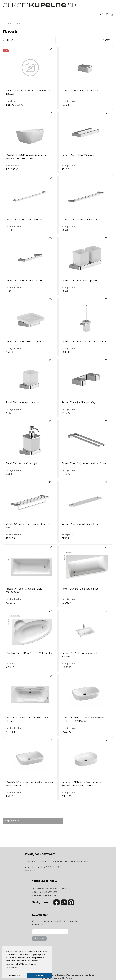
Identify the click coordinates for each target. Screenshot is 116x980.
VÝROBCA (8, 24)
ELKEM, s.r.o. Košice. (54, 975)
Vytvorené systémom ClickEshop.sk (58, 978)
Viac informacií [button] (13, 967)
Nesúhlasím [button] (14, 975)
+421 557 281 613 (45, 888)
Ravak (20, 24)
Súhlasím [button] (39, 975)
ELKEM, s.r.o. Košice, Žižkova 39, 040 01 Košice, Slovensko (56, 862)
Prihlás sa (39, 938)
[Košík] (113, 14)
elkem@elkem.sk (47, 895)
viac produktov (12, 821)
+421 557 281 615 (64, 888)
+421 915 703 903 (48, 892)
